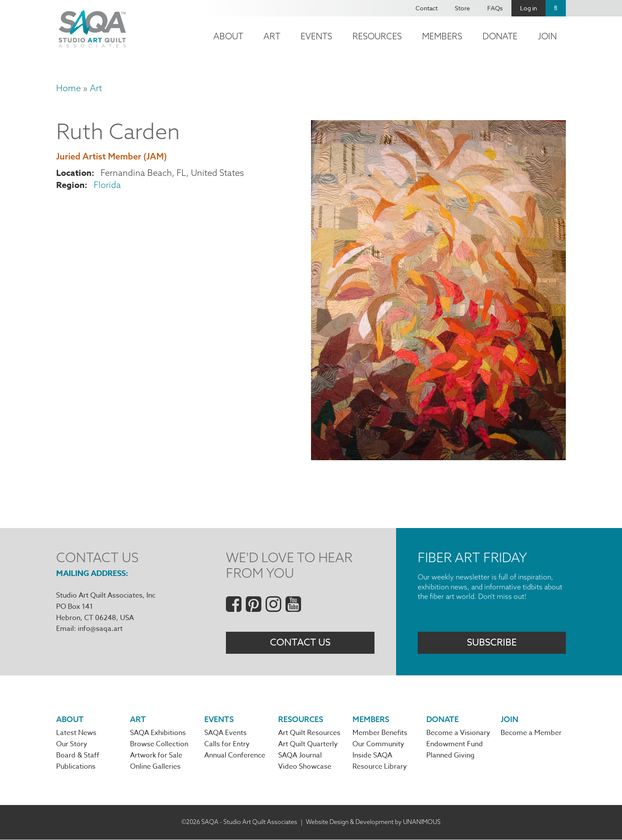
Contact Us (300, 643)
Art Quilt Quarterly (308, 745)
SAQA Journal (300, 756)
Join (547, 36)
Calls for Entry (227, 745)
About (228, 36)
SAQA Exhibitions (158, 733)
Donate (500, 36)
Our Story (72, 745)
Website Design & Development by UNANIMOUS (373, 822)
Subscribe (492, 643)
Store (462, 8)
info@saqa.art (100, 629)
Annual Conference (235, 756)
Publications (76, 767)
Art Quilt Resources (309, 733)
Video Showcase (305, 767)
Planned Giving (451, 756)
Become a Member (531, 733)
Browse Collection (159, 745)
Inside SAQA (372, 756)
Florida (107, 185)
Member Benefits (380, 733)
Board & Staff (78, 756)
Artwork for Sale (156, 756)
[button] (438, 457)
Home (68, 88)
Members (442, 36)
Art (272, 36)
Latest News (76, 733)
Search (556, 8)
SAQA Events (225, 733)
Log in (528, 8)
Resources (377, 36)
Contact (427, 8)
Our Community (378, 745)
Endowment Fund (455, 745)
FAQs (495, 8)
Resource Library (380, 767)
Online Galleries (155, 767)
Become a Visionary (458, 733)
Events (316, 36)
